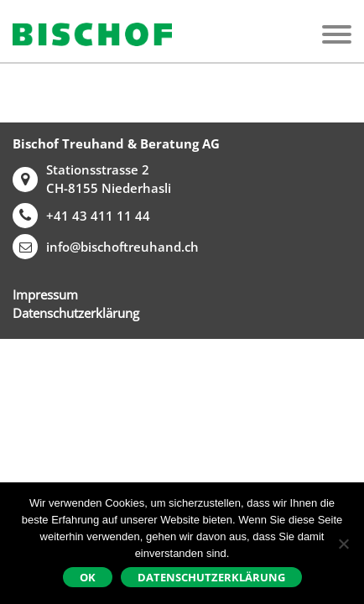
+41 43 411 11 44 (81, 216)
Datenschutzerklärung (76, 313)
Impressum (45, 294)
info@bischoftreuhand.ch (106, 247)
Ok (88, 577)
